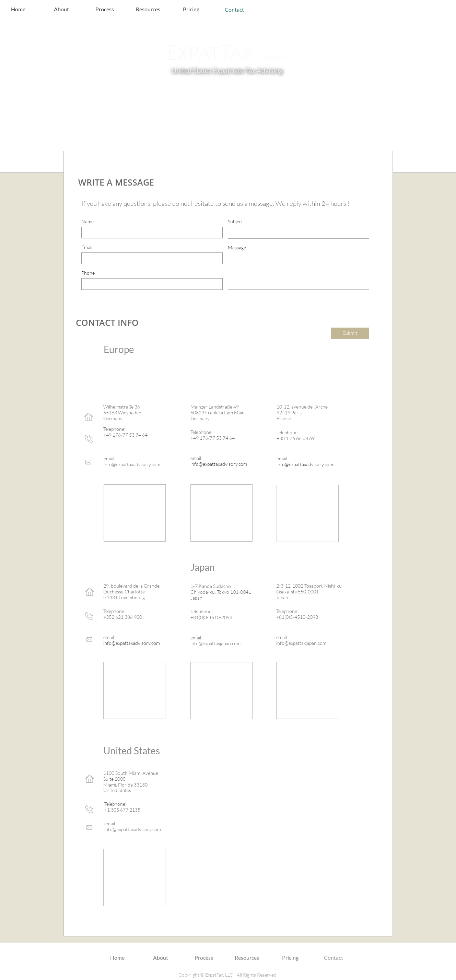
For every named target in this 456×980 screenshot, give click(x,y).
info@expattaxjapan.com (215, 643)
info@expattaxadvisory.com (132, 464)
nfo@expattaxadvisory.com (133, 829)
